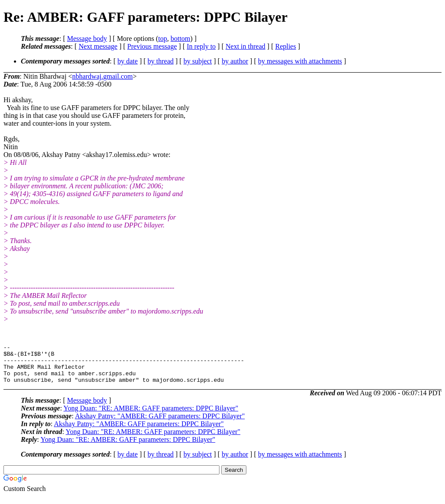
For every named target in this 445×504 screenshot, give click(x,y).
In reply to (201, 46)
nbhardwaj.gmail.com (103, 76)
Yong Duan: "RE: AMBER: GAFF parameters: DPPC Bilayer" (151, 416)
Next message (98, 46)
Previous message (152, 46)
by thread (161, 61)
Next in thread (246, 46)
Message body (87, 38)
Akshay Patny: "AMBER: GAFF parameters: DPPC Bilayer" (160, 424)
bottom (180, 38)
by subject (198, 61)
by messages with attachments (300, 61)
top (163, 38)
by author (235, 61)
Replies (286, 46)
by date (128, 61)
